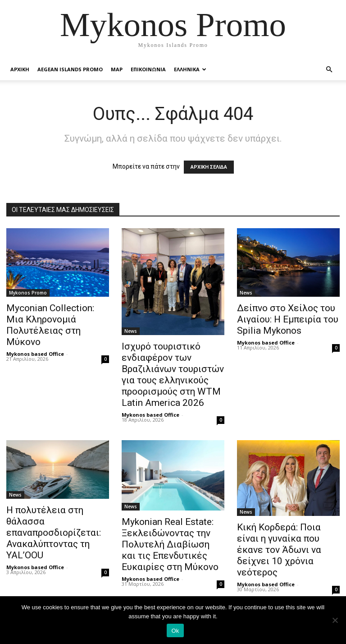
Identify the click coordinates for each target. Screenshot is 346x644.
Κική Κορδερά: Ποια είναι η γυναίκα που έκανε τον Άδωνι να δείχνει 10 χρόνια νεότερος (279, 550)
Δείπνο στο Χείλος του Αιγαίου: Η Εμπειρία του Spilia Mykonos (288, 319)
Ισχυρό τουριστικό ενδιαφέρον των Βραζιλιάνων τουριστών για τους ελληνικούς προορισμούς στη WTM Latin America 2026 (173, 375)
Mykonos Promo (28, 293)
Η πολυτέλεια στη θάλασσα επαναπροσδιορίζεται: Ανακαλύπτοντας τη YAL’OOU (54, 533)
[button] (329, 70)
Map (117, 69)
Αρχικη (20, 69)
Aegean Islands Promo (70, 69)
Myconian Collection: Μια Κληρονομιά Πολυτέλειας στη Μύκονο (50, 325)
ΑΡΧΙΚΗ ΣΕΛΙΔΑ (209, 167)
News (131, 331)
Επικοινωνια (148, 69)
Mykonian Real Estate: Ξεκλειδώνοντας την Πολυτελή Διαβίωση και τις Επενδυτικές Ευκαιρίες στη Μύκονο (170, 544)
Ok (175, 631)
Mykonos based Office (35, 354)
